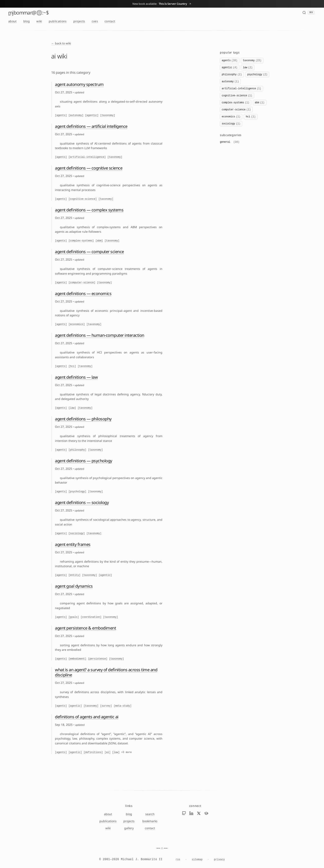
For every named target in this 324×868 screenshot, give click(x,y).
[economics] (77, 324)
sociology (231, 124)
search (150, 814)
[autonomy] (76, 115)
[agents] (61, 115)
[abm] (99, 241)
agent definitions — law (76, 377)
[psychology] (77, 492)
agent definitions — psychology (84, 461)
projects (79, 21)
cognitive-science (237, 96)
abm (260, 103)
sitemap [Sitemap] (197, 860)
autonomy (230, 82)
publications (58, 21)
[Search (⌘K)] (308, 13)
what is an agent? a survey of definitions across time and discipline (106, 672)
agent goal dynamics (74, 586)
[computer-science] (82, 283)
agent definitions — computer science (89, 252)
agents (230, 60)
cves (95, 21)
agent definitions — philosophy (83, 419)
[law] (72, 408)
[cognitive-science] (83, 199)
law (248, 68)
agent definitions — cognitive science (89, 168)
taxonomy (252, 60)
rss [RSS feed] (178, 860)
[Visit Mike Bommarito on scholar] (206, 813)
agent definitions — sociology (82, 502)
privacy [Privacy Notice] (219, 860)
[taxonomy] (107, 115)
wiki (39, 21)
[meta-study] (123, 706)
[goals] (74, 617)
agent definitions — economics (83, 293)
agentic (230, 68)
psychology (257, 75)
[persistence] (98, 659)
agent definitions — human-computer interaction (100, 335)
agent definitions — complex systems (89, 210)
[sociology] (77, 534)
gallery (129, 828)
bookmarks (150, 821)
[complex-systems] (81, 241)
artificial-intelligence (241, 89)
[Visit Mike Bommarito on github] (184, 813)
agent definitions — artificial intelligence (91, 126)
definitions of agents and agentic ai (87, 717)
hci (251, 117)
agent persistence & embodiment (85, 628)
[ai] (108, 752)
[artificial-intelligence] (87, 157)
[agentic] (92, 115)
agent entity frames (73, 544)
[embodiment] (77, 659)
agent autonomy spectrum (79, 84)
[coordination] (91, 617)
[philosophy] (77, 450)
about (13, 21)
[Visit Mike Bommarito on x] (199, 813)
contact (110, 21)
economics (231, 117)
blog (27, 21)
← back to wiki (61, 43)
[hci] (72, 366)
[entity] (75, 575)
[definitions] (93, 752)
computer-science (236, 110)
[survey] (106, 706)
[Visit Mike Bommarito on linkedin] (191, 813)
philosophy (232, 75)
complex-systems (236, 103)
